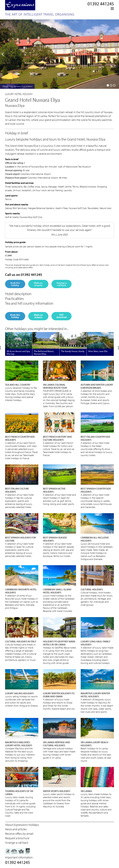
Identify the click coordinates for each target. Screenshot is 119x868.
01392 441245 (101, 4)
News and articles (16, 829)
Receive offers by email (19, 834)
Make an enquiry (38, 284)
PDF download (61, 316)
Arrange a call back (62, 284)
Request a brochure (17, 838)
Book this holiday (15, 284)
